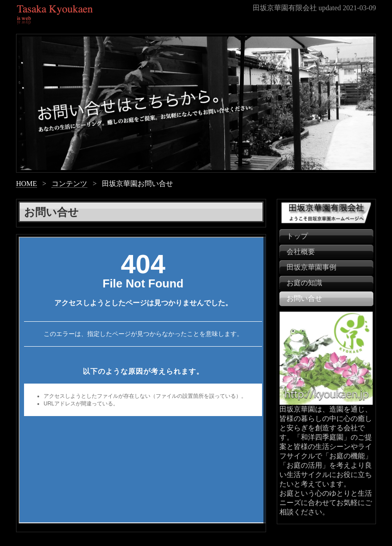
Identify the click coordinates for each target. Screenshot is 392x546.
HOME (26, 184)
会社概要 (301, 252)
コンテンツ (69, 184)
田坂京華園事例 (311, 267)
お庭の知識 (304, 283)
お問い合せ (304, 298)
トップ (297, 236)
